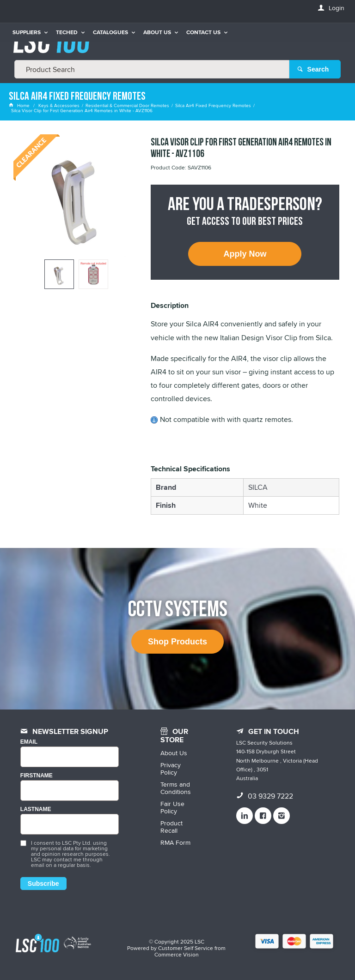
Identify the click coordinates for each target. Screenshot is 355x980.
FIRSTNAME (37, 776)
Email (29, 742)
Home (20, 105)
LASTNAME (36, 809)
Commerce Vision (177, 954)
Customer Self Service (186, 948)
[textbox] (152, 69)
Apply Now (245, 254)
